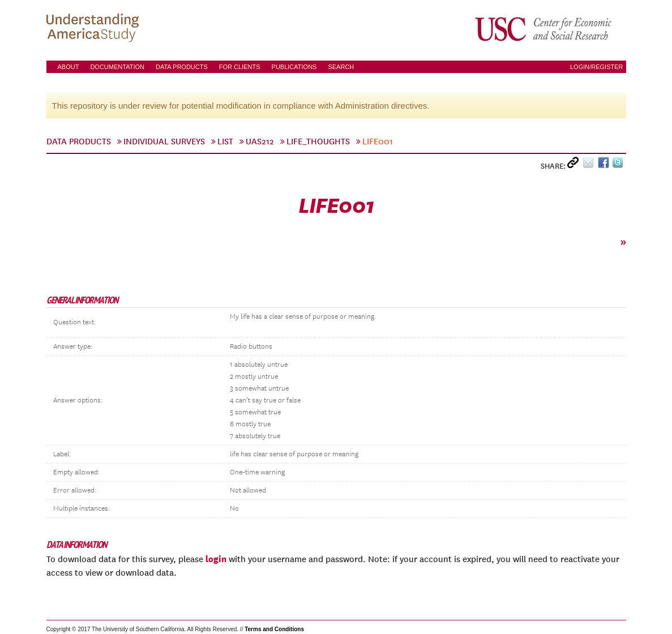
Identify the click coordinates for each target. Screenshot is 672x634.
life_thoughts (318, 142)
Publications (294, 67)
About (69, 67)
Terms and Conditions (274, 629)
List (225, 142)
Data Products (182, 67)
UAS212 (260, 142)
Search (341, 67)
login (216, 559)
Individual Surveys (164, 142)
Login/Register (597, 67)
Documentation (117, 67)
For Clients (240, 67)
